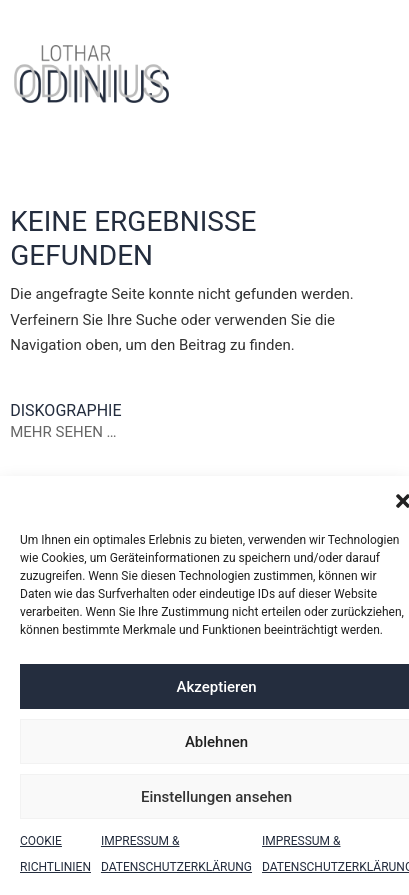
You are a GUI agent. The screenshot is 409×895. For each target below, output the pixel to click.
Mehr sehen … (63, 432)
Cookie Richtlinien (55, 854)
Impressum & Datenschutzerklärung (176, 854)
